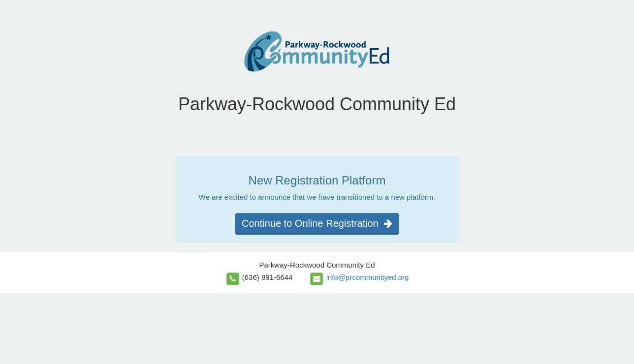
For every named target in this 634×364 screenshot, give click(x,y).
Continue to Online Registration (317, 223)
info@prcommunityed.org (368, 277)
